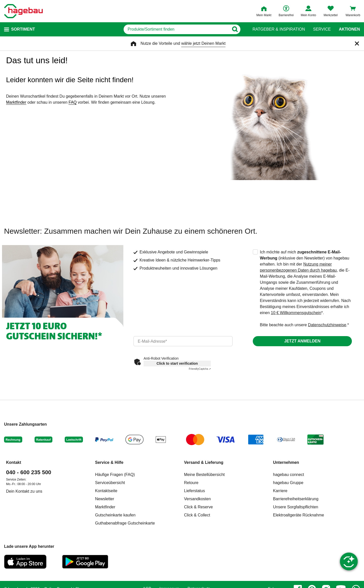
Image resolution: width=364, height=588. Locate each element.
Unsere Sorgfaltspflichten (296, 507)
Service (322, 29)
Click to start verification (177, 363)
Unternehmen (286, 462)
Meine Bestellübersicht (204, 475)
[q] (176, 29)
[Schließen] (357, 43)
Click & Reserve (198, 507)
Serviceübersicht (110, 483)
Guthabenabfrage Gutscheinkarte (125, 523)
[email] (183, 341)
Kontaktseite (106, 491)
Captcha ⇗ (200, 369)
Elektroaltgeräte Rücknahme (299, 515)
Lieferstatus (195, 491)
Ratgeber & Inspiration (279, 29)
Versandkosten (197, 499)
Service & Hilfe (109, 462)
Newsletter (105, 499)
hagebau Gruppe (288, 483)
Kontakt (14, 462)
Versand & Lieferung (204, 462)
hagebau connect (289, 475)
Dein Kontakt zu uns (24, 491)
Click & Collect (197, 515)
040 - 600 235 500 (29, 472)
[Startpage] (23, 11)
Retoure (191, 483)
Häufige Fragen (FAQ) (115, 475)
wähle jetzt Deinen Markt (203, 43)
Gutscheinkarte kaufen (115, 515)
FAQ (73, 102)
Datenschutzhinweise (327, 325)
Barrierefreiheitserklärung (296, 499)
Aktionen (349, 29)
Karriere (280, 491)
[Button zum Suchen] (235, 29)
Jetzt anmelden (302, 341)
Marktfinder (16, 102)
